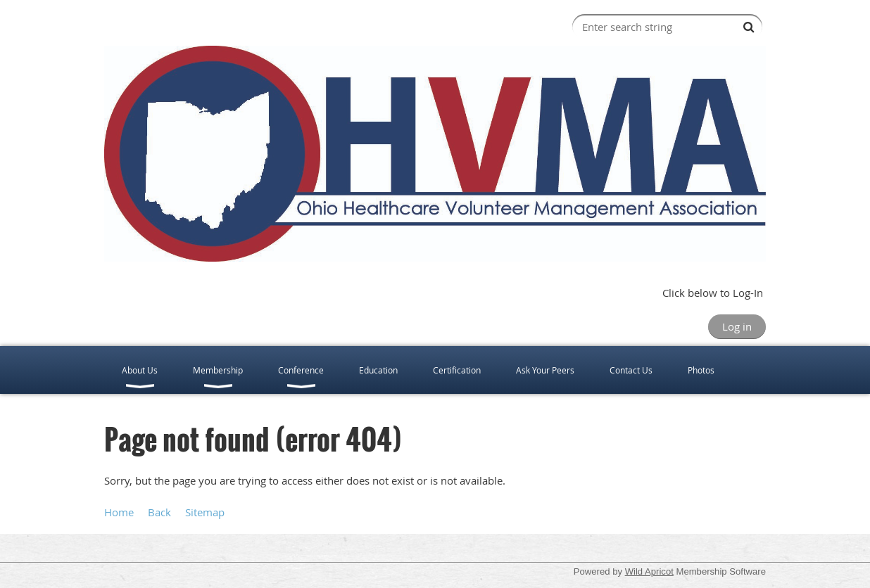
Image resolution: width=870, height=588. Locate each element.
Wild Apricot (649, 571)
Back (159, 512)
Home (119, 512)
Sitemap (205, 512)
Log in (737, 326)
